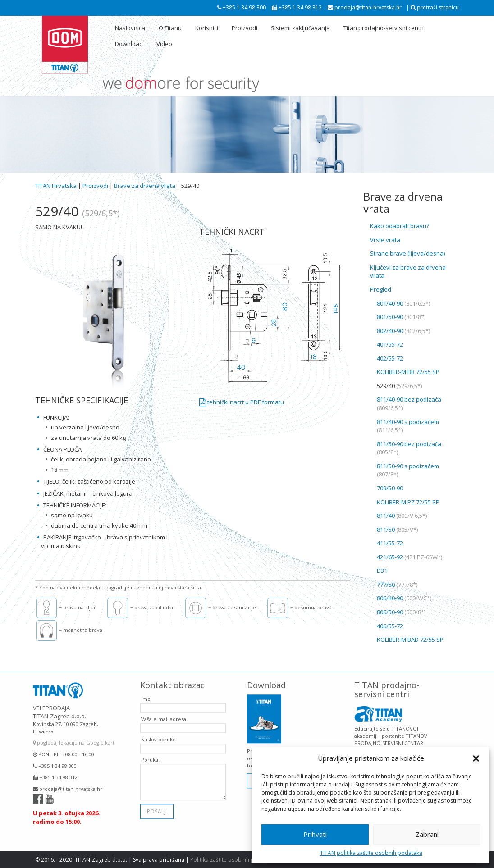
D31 (382, 571)
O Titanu (170, 28)
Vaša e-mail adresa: (164, 715)
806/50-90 (401, 612)
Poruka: (150, 756)
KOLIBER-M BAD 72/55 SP (410, 640)
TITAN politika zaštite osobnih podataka (371, 853)
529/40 (399, 386)
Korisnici (207, 28)
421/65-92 (409, 557)
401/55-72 (390, 344)
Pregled (381, 289)
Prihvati (315, 834)
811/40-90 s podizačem (408, 426)
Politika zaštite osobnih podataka (233, 860)
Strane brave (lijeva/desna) (407, 253)
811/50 (397, 530)
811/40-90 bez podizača (409, 404)
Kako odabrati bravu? (400, 226)
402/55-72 (390, 358)
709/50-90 (390, 488)
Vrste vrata (385, 240)
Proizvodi (245, 28)
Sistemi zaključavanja (300, 28)
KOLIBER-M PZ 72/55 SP (408, 502)
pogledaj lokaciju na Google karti (74, 739)
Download (129, 44)
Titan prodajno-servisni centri (384, 28)
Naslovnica (130, 28)
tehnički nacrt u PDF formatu (242, 402)
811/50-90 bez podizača (409, 448)
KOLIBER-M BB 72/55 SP (408, 372)
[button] (476, 758)
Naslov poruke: (159, 735)
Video (164, 44)
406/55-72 (390, 626)
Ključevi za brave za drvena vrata (408, 272)
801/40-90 (403, 303)
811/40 (402, 516)
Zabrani (427, 834)
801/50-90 (401, 317)
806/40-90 (404, 598)
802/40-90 (403, 331)
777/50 (397, 585)
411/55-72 (390, 543)
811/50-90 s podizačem (408, 470)
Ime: (146, 695)
